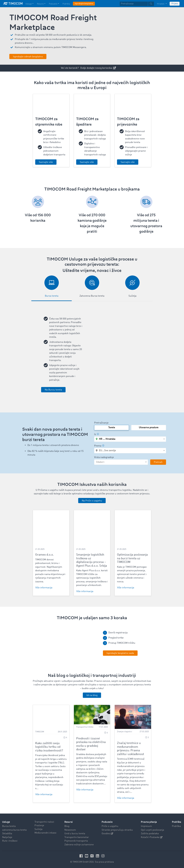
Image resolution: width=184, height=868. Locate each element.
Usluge (6, 822)
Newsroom (70, 830)
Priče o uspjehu (110, 826)
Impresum (146, 826)
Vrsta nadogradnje (104, 457)
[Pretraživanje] (134, 4)
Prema (99, 446)
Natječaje (7, 837)
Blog (67, 826)
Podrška (176, 826)
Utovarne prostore (149, 427)
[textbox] (137, 4)
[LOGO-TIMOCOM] (13, 4)
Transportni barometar (77, 837)
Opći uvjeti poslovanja (152, 830)
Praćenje (39, 826)
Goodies (107, 834)
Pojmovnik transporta (76, 841)
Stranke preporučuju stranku (117, 830)
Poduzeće (107, 822)
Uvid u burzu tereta (75, 834)
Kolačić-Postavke (152, 837)
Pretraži (158, 462)
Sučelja (38, 829)
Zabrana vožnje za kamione (79, 845)
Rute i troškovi (10, 841)
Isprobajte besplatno (84, 4)
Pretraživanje (101, 423)
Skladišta (7, 834)
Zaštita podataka (150, 834)
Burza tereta (9, 826)
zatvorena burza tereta (14, 830)
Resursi (68, 822)
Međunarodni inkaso (45, 833)
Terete (112, 427)
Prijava (175, 4)
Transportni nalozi (44, 822)
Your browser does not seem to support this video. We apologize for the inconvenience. (61, 643)
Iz (97, 434)
